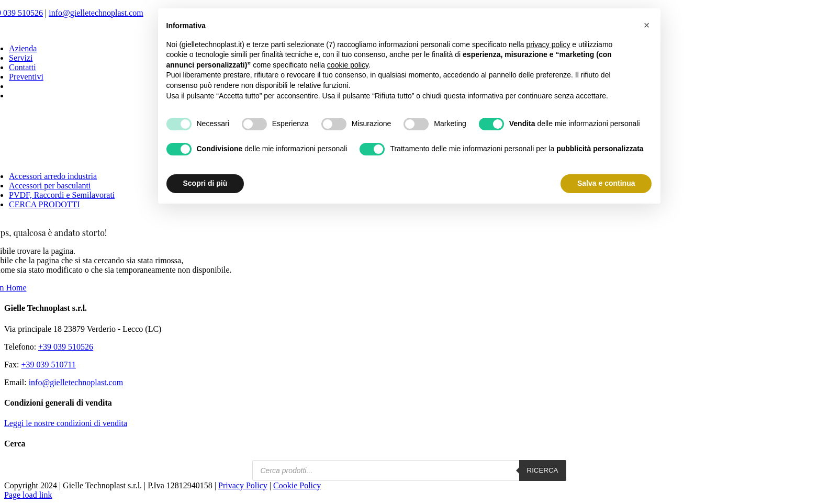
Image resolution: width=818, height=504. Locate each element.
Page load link (28, 495)
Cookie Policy (297, 485)
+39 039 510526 (66, 347)
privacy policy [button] (548, 44)
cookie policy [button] (348, 65)
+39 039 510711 (48, 365)
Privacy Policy (243, 485)
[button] (647, 25)
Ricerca (543, 470)
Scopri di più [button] (205, 183)
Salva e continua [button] (606, 183)
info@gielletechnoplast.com (96, 13)
